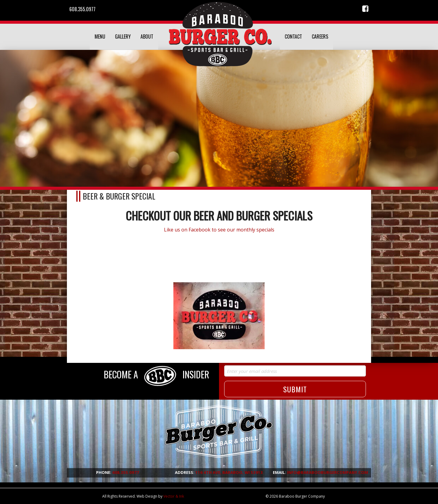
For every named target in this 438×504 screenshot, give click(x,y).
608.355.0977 (82, 9)
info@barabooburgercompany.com (328, 472)
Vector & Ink (174, 496)
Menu (100, 36)
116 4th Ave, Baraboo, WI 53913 (229, 472)
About (147, 36)
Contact (293, 36)
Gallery (123, 36)
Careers (320, 36)
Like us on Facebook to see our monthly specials (219, 230)
